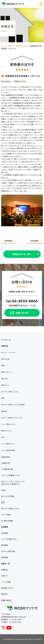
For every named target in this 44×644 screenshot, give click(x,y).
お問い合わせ (6, 600)
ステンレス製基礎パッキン (11, 475)
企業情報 (5, 527)
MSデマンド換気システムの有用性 (13, 405)
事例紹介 (5, 594)
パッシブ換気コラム (8, 444)
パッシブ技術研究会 (8, 450)
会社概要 (5, 533)
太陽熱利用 (6, 463)
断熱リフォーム (6, 372)
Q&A (3, 437)
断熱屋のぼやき (7, 588)
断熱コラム (5, 385)
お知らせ (4, 570)
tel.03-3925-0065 (22, 301)
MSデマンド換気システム (10, 392)
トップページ (6, 340)
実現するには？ (6, 431)
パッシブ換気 (6, 515)
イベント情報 (6, 582)
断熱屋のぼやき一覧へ (22, 254)
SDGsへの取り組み (8, 551)
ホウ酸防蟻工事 (7, 469)
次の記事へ (35, 241)
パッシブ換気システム (9, 424)
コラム (4, 490)
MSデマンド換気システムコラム (12, 418)
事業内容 (5, 346)
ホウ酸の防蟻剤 (7, 521)
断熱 (3, 502)
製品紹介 (4, 411)
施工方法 (4, 379)
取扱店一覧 (6, 564)
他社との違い (6, 359)
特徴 (3, 365)
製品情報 (5, 545)
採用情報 (5, 557)
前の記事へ (9, 241)
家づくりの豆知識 (8, 496)
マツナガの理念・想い (9, 539)
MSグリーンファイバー (9, 353)
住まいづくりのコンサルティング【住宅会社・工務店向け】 (13, 483)
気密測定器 (6, 457)
